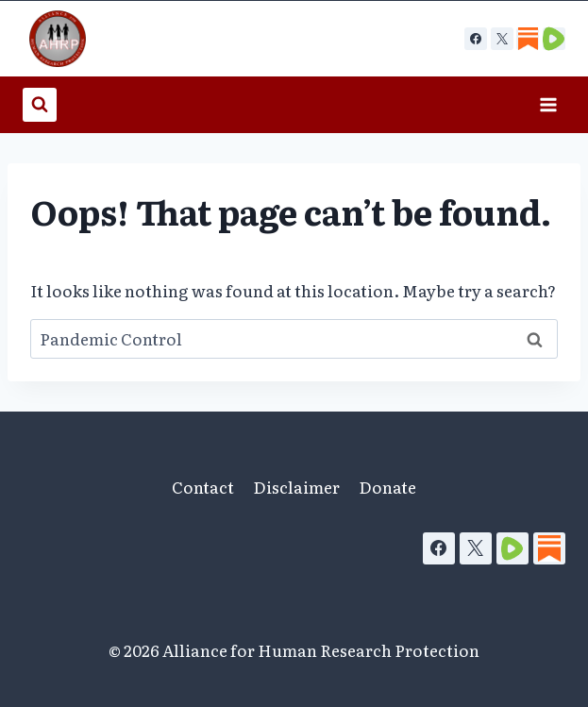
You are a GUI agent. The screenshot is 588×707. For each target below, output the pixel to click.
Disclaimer (296, 487)
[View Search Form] (40, 105)
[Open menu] (548, 104)
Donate (387, 487)
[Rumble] (512, 548)
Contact (203, 487)
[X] (502, 39)
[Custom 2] (554, 39)
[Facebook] (476, 39)
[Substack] (549, 548)
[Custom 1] (528, 39)
